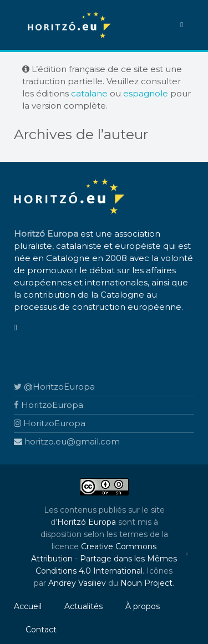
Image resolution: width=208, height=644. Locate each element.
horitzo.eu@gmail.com (67, 441)
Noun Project (146, 583)
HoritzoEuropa (49, 405)
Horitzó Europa (87, 522)
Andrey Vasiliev (77, 583)
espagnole (146, 93)
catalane (89, 93)
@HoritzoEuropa (54, 387)
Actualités (83, 606)
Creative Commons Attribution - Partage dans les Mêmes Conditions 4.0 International (104, 559)
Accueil (28, 606)
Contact (41, 630)
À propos (143, 606)
